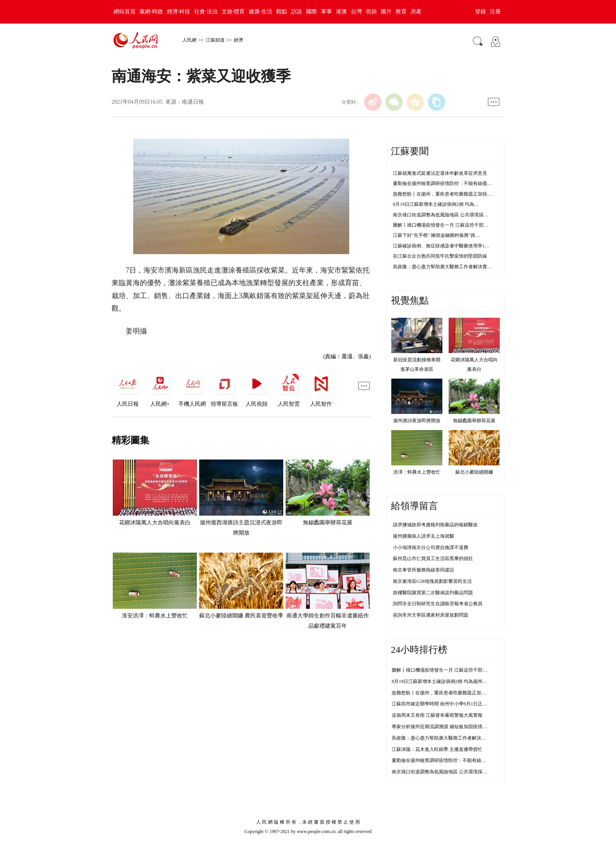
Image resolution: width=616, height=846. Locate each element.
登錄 (480, 12)
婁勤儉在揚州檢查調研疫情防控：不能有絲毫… (442, 183)
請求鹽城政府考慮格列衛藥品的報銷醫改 (435, 525)
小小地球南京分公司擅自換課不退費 (431, 548)
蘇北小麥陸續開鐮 (474, 472)
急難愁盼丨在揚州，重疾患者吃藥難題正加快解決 (444, 693)
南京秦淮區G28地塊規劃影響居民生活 (432, 581)
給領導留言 (414, 506)
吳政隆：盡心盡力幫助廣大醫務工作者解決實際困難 (446, 738)
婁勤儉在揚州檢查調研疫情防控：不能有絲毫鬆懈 (444, 760)
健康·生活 (260, 12)
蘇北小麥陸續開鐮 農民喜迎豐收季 (241, 616)
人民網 (189, 40)
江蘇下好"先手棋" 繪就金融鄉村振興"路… (436, 235)
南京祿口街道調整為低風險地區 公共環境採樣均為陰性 (449, 772)
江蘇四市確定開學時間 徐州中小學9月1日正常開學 (444, 704)
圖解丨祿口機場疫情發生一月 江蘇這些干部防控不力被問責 (454, 670)
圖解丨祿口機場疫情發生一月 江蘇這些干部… (441, 225)
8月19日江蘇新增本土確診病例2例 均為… (436, 204)
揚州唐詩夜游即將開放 (417, 421)
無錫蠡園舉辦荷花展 (328, 523)
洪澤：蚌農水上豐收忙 (417, 472)
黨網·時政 (151, 12)
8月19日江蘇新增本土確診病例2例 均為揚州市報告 (444, 681)
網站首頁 (125, 12)
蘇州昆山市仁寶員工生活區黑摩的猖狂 (433, 559)
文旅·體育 (233, 12)
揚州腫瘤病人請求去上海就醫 (423, 536)
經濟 (238, 40)
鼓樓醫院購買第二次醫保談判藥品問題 (433, 593)
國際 (312, 12)
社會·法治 (206, 12)
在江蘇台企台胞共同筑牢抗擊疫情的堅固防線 (440, 256)
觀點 (282, 12)
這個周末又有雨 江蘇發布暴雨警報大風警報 (437, 715)
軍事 (326, 12)
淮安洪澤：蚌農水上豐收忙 (155, 616)
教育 (401, 12)
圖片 (386, 12)
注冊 (495, 12)
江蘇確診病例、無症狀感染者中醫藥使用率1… (441, 246)
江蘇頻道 (215, 40)
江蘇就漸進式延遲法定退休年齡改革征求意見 (440, 173)
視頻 (371, 12)
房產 (416, 12)
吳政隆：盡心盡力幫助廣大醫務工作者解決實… (442, 267)
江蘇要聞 (410, 151)
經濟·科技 (179, 12)
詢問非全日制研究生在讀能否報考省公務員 (438, 604)
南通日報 (193, 102)
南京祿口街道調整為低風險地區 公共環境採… (441, 215)
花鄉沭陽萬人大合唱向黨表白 (155, 523)
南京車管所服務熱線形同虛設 (423, 570)
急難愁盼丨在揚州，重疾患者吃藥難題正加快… (442, 194)
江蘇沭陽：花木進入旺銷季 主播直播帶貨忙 (437, 749)
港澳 (341, 12)
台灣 (356, 12)
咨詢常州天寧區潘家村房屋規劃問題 (431, 615)
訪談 (297, 12)
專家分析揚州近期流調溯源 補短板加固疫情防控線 (444, 727)
